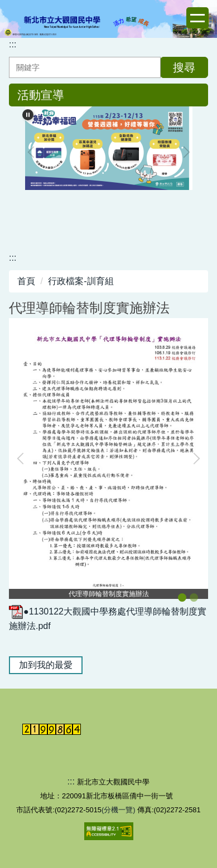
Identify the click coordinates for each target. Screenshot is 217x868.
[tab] (182, 598)
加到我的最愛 (46, 665)
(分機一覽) (119, 810)
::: (13, 44)
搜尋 (184, 67)
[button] (23, 459)
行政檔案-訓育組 (81, 281)
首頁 (26, 281)
